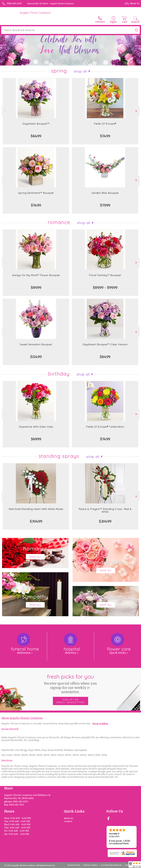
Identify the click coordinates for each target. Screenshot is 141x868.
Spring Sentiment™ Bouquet (36, 193)
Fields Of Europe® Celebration (105, 427)
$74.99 (105, 136)
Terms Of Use (74, 865)
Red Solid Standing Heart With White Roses (36, 509)
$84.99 (36, 136)
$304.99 (36, 521)
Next (137, 111)
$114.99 (36, 357)
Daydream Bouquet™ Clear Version (105, 344)
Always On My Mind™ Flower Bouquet (36, 275)
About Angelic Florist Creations (22, 718)
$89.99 (36, 288)
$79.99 (105, 205)
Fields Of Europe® (105, 124)
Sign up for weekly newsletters (70, 701)
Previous (4, 111)
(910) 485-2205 (14, 3)
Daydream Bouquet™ (36, 124)
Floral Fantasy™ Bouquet (105, 275)
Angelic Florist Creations (35, 13)
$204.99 (105, 521)
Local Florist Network (111, 865)
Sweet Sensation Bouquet (36, 344)
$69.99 (36, 439)
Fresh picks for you (71, 684)
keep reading (100, 723)
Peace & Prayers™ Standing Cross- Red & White (105, 510)
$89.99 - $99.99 (105, 288)
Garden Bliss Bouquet (105, 193)
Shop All (80, 71)
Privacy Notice (91, 865)
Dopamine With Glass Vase (36, 427)
